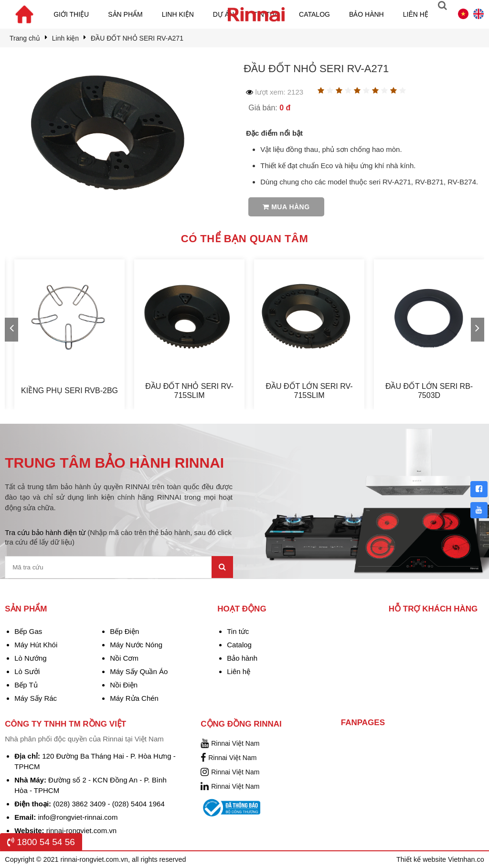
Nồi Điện (124, 685)
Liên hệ (416, 14)
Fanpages (363, 723)
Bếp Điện (124, 631)
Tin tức (238, 631)
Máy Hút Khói (36, 645)
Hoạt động (242, 609)
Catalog (314, 14)
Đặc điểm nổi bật (274, 133)
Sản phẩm (125, 14)
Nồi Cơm (124, 658)
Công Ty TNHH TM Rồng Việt (65, 724)
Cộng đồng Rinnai (241, 724)
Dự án (223, 14)
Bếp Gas (28, 631)
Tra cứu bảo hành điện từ (118, 537)
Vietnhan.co (466, 859)
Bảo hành (367, 14)
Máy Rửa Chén (134, 698)
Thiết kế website (422, 859)
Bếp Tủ (26, 685)
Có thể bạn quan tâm (244, 239)
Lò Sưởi (27, 671)
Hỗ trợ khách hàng (433, 609)
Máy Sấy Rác (36, 698)
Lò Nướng (30, 658)
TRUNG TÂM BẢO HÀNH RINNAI (114, 463)
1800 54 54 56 (41, 842)
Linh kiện (178, 14)
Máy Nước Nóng (136, 645)
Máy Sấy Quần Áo (139, 671)
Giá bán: (269, 108)
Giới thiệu (71, 14)
